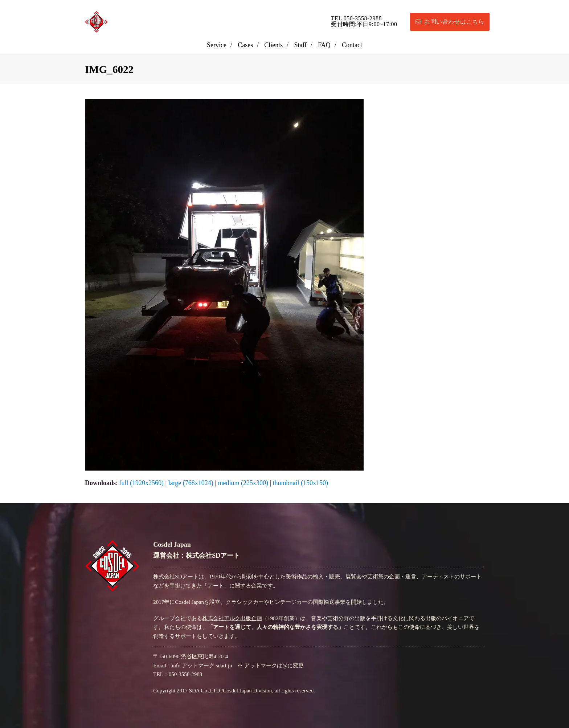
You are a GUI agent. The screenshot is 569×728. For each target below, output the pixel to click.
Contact (352, 45)
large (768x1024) (191, 483)
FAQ (324, 45)
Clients (273, 45)
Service (217, 45)
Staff (300, 45)
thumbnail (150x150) (300, 483)
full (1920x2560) (142, 483)
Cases (245, 45)
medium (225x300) (243, 483)
